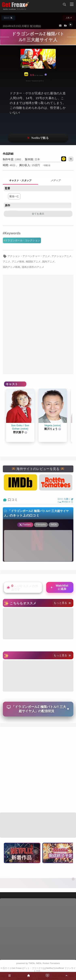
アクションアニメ (62, 256)
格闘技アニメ (33, 262)
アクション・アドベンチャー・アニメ (29, 256)
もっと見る (62, 603)
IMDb (39, 963)
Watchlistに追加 (59, 587)
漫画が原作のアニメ (33, 267)
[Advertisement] (38, 325)
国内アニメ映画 (12, 267)
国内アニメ (48, 262)
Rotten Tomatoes (51, 963)
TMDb (32, 963)
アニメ (7, 262)
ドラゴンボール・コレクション (22, 240)
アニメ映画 (18, 262)
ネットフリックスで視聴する (38, 138)
